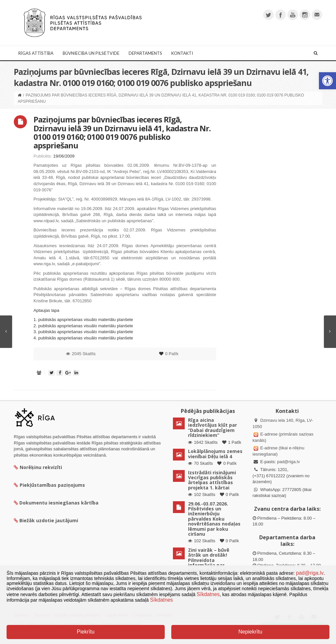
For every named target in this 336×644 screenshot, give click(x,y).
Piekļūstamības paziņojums (49, 485)
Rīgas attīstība (36, 53)
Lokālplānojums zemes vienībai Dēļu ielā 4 (215, 454)
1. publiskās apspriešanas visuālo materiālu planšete (83, 320)
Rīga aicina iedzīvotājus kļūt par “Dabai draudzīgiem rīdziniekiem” (212, 428)
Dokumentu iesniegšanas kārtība (59, 503)
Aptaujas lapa (46, 310)
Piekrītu (86, 632)
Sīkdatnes (208, 594)
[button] (327, 81)
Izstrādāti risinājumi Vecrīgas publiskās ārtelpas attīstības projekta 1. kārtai (212, 480)
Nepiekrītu (250, 632)
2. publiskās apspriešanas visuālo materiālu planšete (83, 326)
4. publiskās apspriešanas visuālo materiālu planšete (83, 338)
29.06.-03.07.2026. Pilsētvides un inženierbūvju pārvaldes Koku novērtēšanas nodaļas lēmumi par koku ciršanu (214, 519)
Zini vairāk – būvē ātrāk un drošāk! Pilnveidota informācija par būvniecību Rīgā (209, 560)
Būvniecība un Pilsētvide (91, 53)
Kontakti (182, 53)
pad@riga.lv (288, 462)
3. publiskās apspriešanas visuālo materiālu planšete (83, 332)
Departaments (145, 53)
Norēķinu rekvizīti (38, 467)
